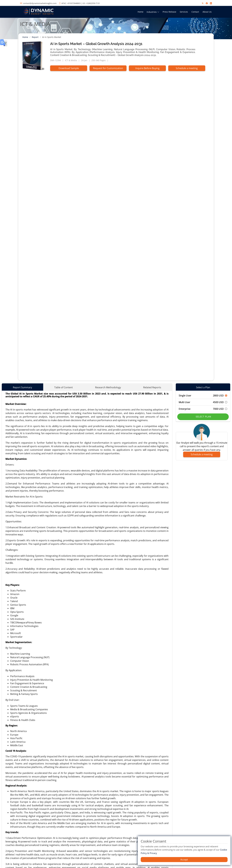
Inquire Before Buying (147, 68)
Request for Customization (108, 68)
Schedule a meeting (187, 68)
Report (35, 37)
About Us (207, 12)
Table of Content (64, 387)
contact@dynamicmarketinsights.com (40, 3)
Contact (195, 12)
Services (184, 12)
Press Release (169, 12)
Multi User (203, 402)
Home (140, 12)
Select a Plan (203, 387)
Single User (203, 396)
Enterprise (203, 409)
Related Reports (152, 387)
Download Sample (69, 68)
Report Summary (22, 387)
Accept (184, 860)
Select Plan (203, 417)
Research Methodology (108, 387)
